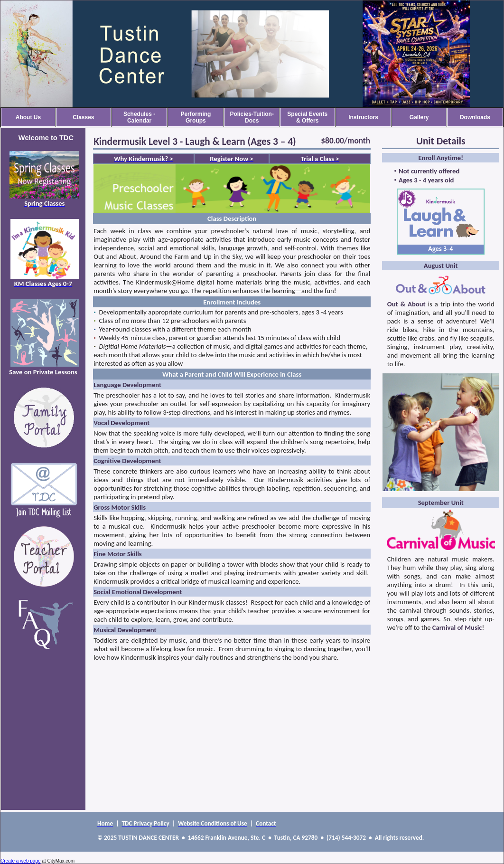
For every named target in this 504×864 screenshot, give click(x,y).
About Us (28, 117)
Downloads (475, 117)
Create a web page (21, 861)
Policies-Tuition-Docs (252, 117)
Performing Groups (196, 117)
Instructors (363, 117)
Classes (83, 117)
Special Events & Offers (307, 117)
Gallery (419, 117)
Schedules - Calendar (139, 117)
